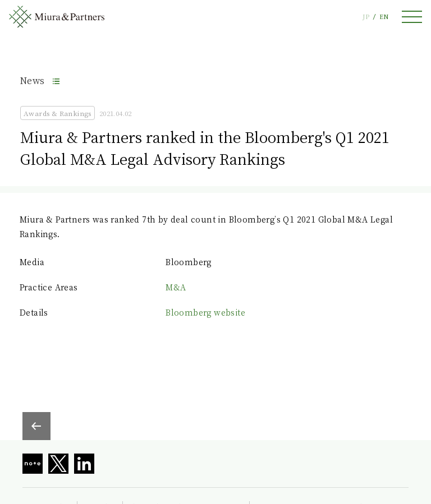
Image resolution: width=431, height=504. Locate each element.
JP (366, 17)
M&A (176, 287)
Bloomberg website (205, 312)
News (33, 80)
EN (384, 17)
